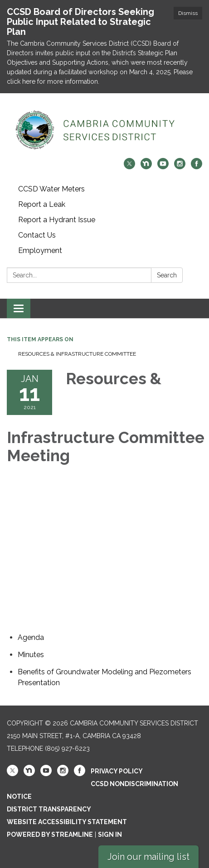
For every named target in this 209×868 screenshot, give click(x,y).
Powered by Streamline (50, 835)
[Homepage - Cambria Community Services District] (104, 130)
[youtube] (163, 167)
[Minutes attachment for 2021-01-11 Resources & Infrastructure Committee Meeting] (31, 655)
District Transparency (49, 809)
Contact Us (37, 235)
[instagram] (180, 167)
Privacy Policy (117, 771)
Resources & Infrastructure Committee (77, 354)
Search (167, 275)
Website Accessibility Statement (67, 822)
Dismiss (188, 13)
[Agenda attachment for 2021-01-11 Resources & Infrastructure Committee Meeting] (31, 637)
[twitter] (129, 167)
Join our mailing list (148, 857)
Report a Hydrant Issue (57, 220)
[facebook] (197, 167)
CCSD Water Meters (51, 189)
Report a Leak (42, 204)
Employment (40, 250)
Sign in (110, 835)
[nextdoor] (146, 167)
